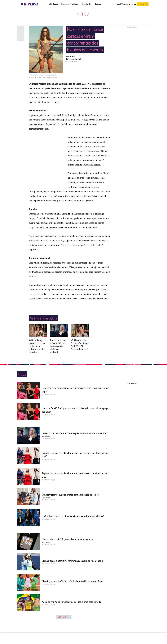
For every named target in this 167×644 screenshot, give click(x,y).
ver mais (64, 621)
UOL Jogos (53, 4)
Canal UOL (86, 4)
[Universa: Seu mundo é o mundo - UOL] (30, 4)
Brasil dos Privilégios (70, 4)
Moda (84, 14)
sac (118, 4)
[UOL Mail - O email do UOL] (124, 4)
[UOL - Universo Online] (40, 4)
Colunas (98, 4)
